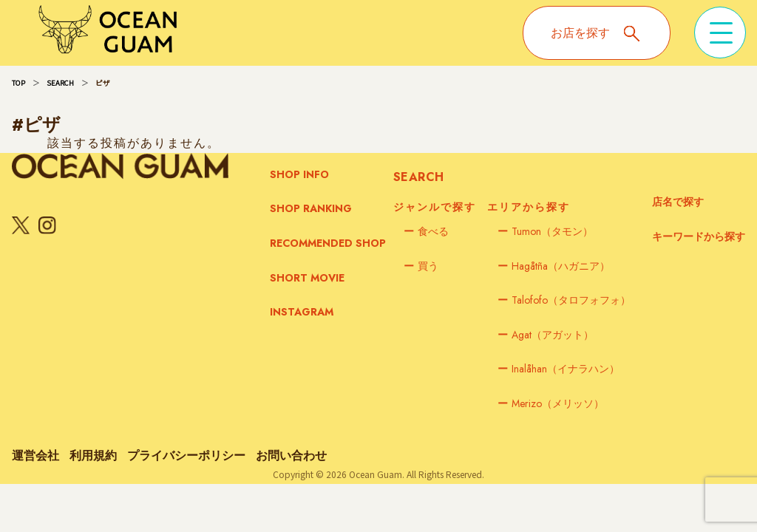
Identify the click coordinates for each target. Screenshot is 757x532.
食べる (426, 231)
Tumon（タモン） (545, 231)
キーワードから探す (699, 236)
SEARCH (60, 83)
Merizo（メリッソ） (551, 403)
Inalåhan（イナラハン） (559, 369)
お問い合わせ (291, 456)
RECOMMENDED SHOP (328, 243)
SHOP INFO (299, 174)
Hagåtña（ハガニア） (554, 266)
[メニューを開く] (720, 33)
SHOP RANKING (311, 208)
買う (421, 266)
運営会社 (35, 456)
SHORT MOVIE (307, 278)
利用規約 (93, 456)
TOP (18, 83)
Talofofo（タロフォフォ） (564, 300)
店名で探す (678, 202)
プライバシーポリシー (186, 456)
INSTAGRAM (302, 312)
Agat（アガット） (546, 335)
